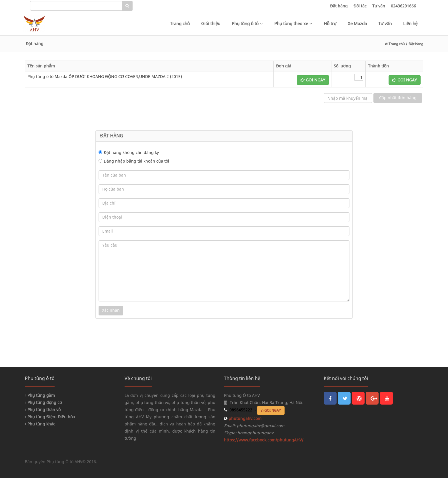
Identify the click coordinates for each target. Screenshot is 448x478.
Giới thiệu (211, 23)
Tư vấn (379, 6)
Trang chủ (180, 23)
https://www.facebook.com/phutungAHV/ (264, 440)
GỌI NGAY (313, 80)
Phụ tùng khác (40, 424)
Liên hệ (410, 23)
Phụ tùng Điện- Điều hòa (50, 417)
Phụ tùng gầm (40, 395)
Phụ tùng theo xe (293, 23)
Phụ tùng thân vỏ (43, 410)
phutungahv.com (244, 418)
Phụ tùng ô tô (247, 23)
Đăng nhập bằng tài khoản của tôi (136, 161)
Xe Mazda (357, 23)
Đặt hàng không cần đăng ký (131, 152)
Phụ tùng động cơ (43, 402)
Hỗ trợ (330, 23)
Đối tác (360, 6)
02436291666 (403, 6)
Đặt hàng (339, 6)
